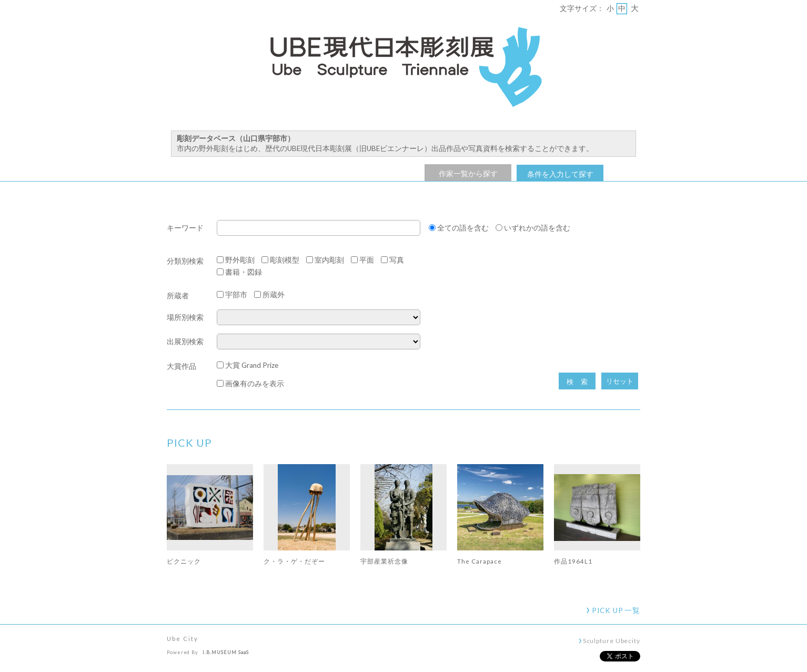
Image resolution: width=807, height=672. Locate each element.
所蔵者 (178, 296)
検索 (581, 382)
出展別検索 (185, 342)
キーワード (185, 228)
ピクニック (184, 561)
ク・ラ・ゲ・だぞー (294, 561)
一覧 (616, 610)
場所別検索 (185, 318)
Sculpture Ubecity (612, 640)
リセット (620, 381)
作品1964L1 (573, 561)
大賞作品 (181, 366)
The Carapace (480, 561)
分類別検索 (185, 261)
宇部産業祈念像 (384, 561)
